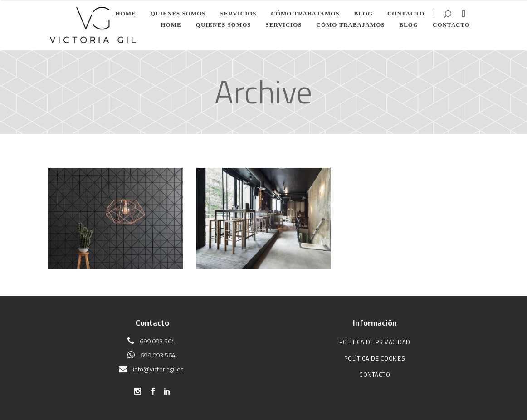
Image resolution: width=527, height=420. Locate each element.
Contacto (375, 375)
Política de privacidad (375, 342)
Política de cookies (375, 358)
